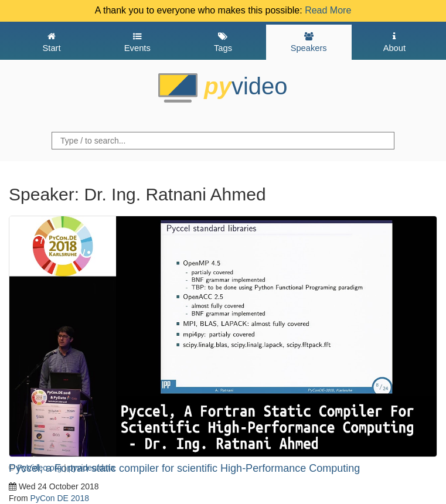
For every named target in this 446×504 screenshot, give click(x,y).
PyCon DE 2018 (60, 498)
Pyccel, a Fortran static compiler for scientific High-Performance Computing (184, 468)
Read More (328, 10)
